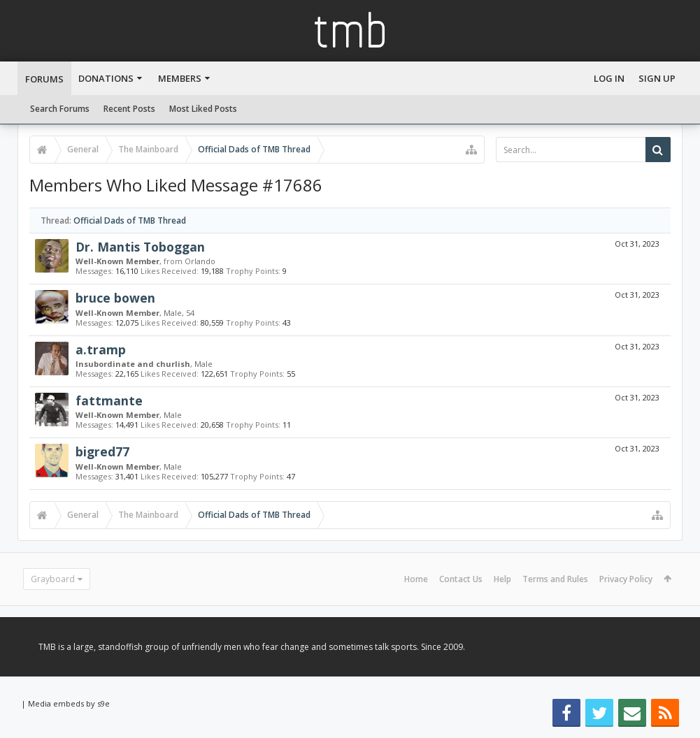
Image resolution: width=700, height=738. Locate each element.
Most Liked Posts (203, 109)
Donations (106, 78)
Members (180, 78)
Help (502, 579)
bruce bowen (115, 298)
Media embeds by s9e (69, 703)
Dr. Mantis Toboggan (140, 247)
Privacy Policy (626, 579)
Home (416, 579)
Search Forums (60, 109)
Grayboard (53, 579)
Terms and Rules (555, 579)
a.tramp (101, 349)
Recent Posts (129, 109)
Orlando (200, 261)
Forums (44, 79)
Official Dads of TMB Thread (130, 220)
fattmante (109, 400)
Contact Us (461, 579)
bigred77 (102, 451)
